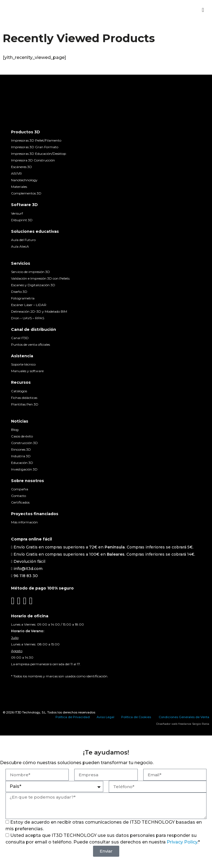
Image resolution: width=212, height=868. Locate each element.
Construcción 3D (24, 443)
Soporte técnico (23, 364)
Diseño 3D (19, 292)
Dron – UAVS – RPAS (28, 318)
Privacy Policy (182, 842)
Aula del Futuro (23, 240)
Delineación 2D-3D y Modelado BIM (39, 311)
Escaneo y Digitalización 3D (33, 285)
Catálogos (19, 391)
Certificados (20, 502)
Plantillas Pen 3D (25, 404)
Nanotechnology (24, 180)
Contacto (18, 496)
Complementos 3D (26, 193)
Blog (15, 430)
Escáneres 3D (22, 167)
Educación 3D (22, 463)
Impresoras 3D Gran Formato (35, 147)
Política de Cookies (136, 717)
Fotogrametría (23, 298)
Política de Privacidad (73, 717)
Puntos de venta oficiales (31, 344)
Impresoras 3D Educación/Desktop (39, 154)
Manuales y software (27, 371)
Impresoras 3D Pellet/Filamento (36, 140)
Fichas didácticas (24, 398)
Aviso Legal (105, 717)
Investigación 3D (24, 469)
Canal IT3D (20, 338)
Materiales (19, 187)
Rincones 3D (21, 449)
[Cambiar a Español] (14, 687)
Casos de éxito (22, 436)
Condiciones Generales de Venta (184, 717)
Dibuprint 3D (22, 220)
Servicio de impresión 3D (31, 272)
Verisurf (17, 213)
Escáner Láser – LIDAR (29, 305)
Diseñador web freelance (174, 724)
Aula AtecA (20, 246)
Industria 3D (21, 456)
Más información (24, 522)
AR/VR (16, 173)
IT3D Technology (27, 712)
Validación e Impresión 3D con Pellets (40, 278)
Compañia (20, 489)
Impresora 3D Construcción (33, 160)
